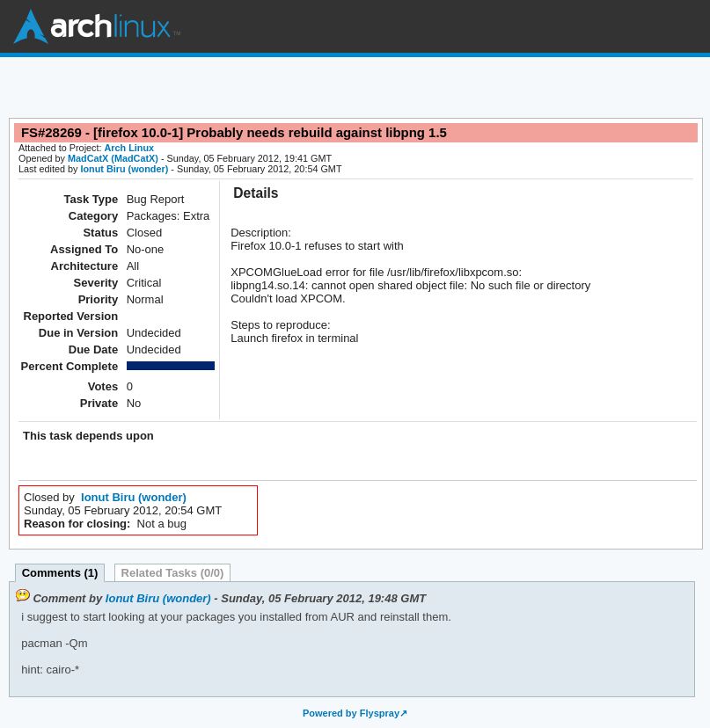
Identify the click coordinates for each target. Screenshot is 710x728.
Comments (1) (60, 573)
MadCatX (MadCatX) (113, 158)
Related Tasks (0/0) (173, 573)
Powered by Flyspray (351, 713)
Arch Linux (97, 26)
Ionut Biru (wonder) (124, 169)
